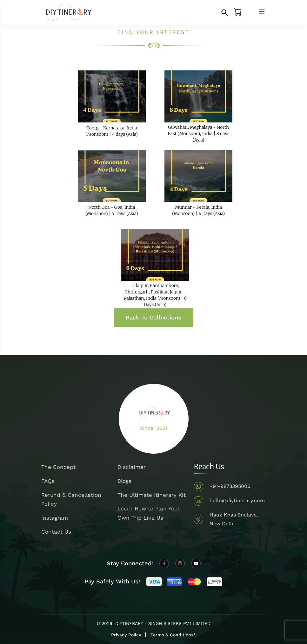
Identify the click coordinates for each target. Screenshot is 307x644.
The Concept (58, 467)
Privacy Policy (126, 635)
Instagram (55, 518)
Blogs (124, 481)
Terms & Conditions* (173, 635)
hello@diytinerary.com (237, 500)
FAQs (48, 481)
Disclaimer (132, 467)
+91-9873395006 (230, 486)
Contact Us (56, 532)
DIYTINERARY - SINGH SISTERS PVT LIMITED (163, 623)
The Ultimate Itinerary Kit (152, 495)
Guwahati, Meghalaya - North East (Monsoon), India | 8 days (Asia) (198, 134)
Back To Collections (153, 317)
